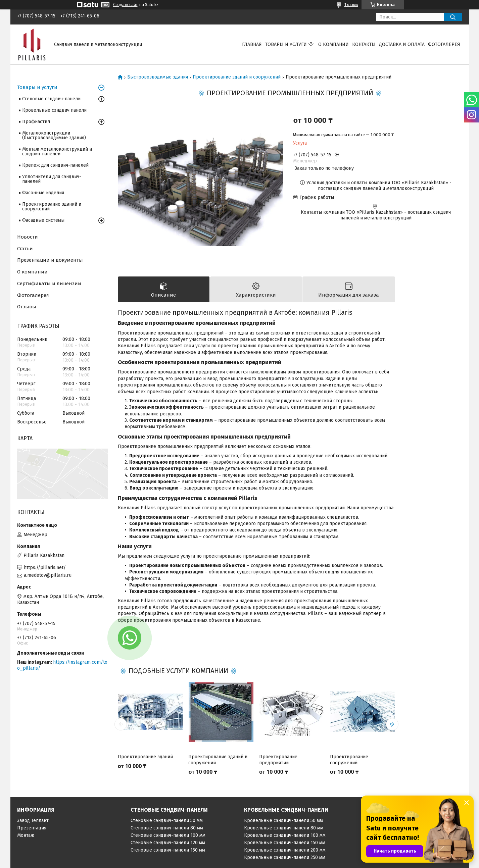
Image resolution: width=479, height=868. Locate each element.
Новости (28, 237)
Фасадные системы (43, 220)
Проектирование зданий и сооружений (237, 77)
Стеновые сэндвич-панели (51, 99)
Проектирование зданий (145, 758)
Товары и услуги (286, 44)
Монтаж (26, 836)
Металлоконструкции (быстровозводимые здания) (54, 135)
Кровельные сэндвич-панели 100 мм (285, 836)
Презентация (32, 829)
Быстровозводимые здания (158, 77)
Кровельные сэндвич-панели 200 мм (285, 851)
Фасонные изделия (43, 193)
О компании (333, 44)
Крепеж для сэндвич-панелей (55, 165)
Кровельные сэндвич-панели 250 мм (285, 858)
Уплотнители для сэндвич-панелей (52, 179)
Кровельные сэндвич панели (54, 110)
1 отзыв (351, 5)
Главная (252, 44)
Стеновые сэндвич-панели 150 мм (168, 851)
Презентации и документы (50, 260)
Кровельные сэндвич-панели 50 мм (283, 822)
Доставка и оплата (402, 44)
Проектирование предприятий (278, 761)
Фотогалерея (444, 44)
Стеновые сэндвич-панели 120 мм (168, 844)
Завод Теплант (33, 822)
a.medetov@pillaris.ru (48, 575)
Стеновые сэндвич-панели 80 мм (167, 829)
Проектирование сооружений (349, 761)
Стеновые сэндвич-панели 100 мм (168, 836)
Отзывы (27, 307)
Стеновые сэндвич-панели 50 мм (167, 822)
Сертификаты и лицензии (49, 284)
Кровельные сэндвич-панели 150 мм (285, 844)
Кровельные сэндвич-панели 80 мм (284, 829)
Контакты (364, 44)
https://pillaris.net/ (45, 568)
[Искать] (453, 17)
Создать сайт (125, 5)
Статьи (25, 249)
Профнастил (36, 122)
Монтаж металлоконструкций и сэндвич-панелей (57, 151)
